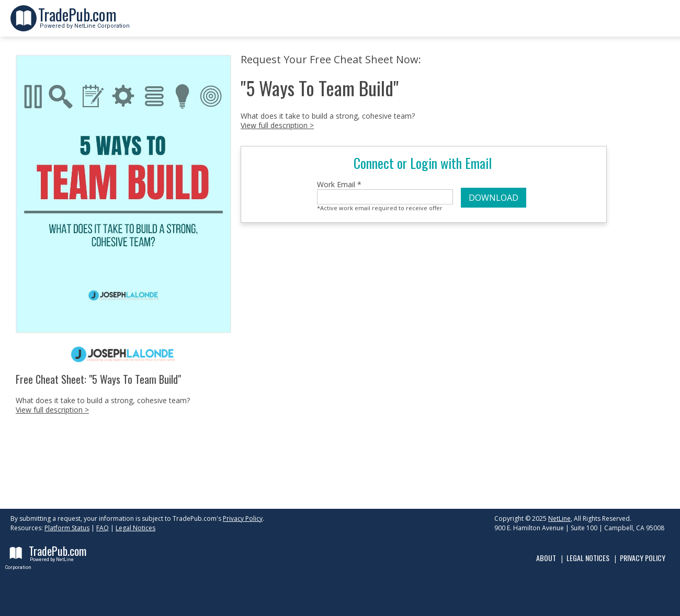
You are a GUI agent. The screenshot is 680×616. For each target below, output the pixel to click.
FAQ (103, 528)
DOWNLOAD (494, 198)
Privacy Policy (243, 518)
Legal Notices (135, 528)
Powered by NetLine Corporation (84, 23)
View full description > (52, 410)
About (546, 558)
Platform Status (67, 528)
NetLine (559, 518)
